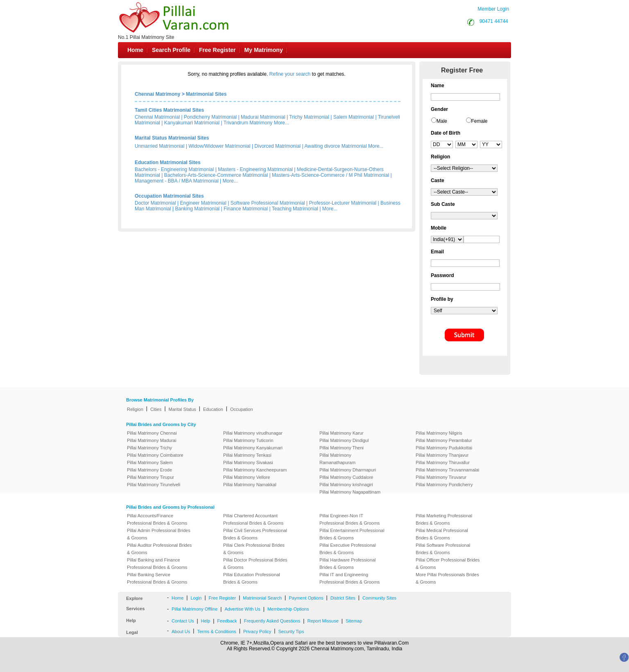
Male (442, 121)
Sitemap (354, 621)
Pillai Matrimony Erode (149, 470)
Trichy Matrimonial (309, 117)
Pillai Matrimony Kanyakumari (253, 448)
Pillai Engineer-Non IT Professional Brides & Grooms (350, 519)
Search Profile (171, 50)
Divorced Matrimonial (277, 146)
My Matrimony (264, 50)
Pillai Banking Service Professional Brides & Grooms (157, 578)
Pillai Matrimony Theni (342, 448)
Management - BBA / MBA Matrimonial (177, 181)
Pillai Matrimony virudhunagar (253, 433)
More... (282, 123)
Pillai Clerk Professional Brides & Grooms (254, 549)
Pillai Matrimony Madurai (152, 440)
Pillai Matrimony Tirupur (150, 477)
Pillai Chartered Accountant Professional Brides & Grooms (253, 519)
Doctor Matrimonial (155, 203)
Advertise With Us (242, 609)
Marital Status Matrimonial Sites (172, 138)
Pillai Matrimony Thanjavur (442, 455)
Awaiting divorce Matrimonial (336, 146)
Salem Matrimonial (354, 117)
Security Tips (291, 631)
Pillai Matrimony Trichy (149, 448)
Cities (156, 409)
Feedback (227, 621)
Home (135, 50)
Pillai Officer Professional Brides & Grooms (448, 564)
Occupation (242, 409)
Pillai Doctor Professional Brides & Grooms (255, 564)
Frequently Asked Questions (272, 621)
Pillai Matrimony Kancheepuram (255, 470)
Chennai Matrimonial (157, 117)
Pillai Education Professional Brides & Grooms (252, 578)
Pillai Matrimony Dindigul (344, 440)
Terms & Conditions (216, 631)
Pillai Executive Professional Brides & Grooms (348, 549)
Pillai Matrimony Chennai (152, 433)
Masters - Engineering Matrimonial (255, 169)
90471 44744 (494, 21)
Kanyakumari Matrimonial (192, 123)
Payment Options (306, 598)
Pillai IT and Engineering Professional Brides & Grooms (350, 578)
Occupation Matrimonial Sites (169, 196)
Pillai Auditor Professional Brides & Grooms (159, 549)
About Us (181, 631)
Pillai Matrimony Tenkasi (247, 455)
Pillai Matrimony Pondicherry (444, 485)
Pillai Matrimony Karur (342, 433)
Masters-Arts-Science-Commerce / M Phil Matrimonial (330, 175)
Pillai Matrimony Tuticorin (248, 440)
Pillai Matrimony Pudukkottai (444, 448)
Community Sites (379, 598)
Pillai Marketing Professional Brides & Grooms (444, 519)
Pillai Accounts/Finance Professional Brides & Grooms (157, 519)
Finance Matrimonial (246, 209)
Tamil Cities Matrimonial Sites (169, 110)
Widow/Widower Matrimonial (219, 146)
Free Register (217, 50)
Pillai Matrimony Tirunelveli (154, 485)
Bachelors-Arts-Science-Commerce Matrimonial (216, 175)
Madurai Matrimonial (263, 117)
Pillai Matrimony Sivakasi (248, 462)
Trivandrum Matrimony (248, 123)
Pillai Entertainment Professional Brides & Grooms (352, 534)
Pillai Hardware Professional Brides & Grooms (348, 564)
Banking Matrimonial (198, 209)
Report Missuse (323, 621)
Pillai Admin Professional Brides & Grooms (159, 534)
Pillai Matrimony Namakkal (250, 485)
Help (206, 621)
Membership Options (288, 609)
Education (213, 409)
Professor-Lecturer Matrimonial (343, 203)
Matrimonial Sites (206, 94)
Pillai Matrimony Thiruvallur (443, 462)
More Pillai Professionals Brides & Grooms (447, 578)
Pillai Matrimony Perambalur (444, 440)
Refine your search (290, 74)
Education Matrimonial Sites (168, 162)
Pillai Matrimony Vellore (247, 477)
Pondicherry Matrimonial (210, 117)
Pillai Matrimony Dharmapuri (348, 470)
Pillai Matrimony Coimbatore (155, 455)
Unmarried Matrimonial (160, 146)
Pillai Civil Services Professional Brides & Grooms (255, 534)
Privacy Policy (257, 631)
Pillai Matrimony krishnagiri (346, 485)
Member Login (493, 9)
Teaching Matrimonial (295, 209)
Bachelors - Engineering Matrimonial (174, 169)
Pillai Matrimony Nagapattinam (350, 492)
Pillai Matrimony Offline (195, 609)
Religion (135, 409)
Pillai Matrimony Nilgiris (439, 433)
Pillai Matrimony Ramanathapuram (337, 459)
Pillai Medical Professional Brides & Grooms (442, 534)
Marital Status (182, 409)
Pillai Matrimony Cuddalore (346, 477)
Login (196, 598)
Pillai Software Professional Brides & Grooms (443, 549)
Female (480, 121)
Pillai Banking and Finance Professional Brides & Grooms (157, 564)
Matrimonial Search (262, 598)
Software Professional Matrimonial (268, 203)
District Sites (343, 598)
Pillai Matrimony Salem (150, 462)
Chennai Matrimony (157, 94)
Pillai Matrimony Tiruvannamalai (447, 470)
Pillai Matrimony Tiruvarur (441, 477)
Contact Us (183, 621)
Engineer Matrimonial (203, 203)
